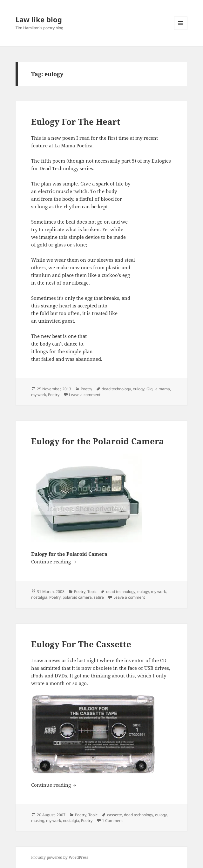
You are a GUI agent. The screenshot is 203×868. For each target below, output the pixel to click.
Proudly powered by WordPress (60, 857)
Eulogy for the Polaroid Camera (98, 441)
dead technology (116, 389)
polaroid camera (77, 597)
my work (39, 395)
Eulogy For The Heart (76, 122)
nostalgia (39, 597)
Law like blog (39, 19)
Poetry (86, 389)
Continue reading (54, 562)
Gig (149, 389)
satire (99, 597)
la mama (162, 389)
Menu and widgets (181, 30)
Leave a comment (85, 395)
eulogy (139, 389)
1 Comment (112, 821)
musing (38, 821)
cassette (115, 815)
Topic (92, 592)
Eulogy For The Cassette (81, 644)
